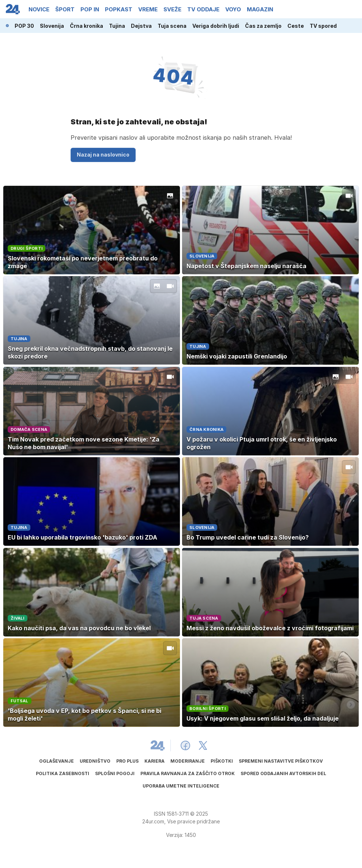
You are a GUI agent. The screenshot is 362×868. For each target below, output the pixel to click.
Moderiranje (188, 761)
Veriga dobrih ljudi (216, 26)
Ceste (296, 26)
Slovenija (52, 26)
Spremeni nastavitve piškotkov (281, 761)
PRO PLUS (127, 761)
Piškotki (222, 761)
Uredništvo (95, 761)
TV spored (323, 26)
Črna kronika (86, 26)
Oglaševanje (56, 761)
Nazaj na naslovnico (103, 155)
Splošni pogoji (115, 773)
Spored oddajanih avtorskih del (283, 773)
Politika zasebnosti (63, 773)
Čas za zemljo (263, 26)
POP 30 (24, 26)
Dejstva (141, 26)
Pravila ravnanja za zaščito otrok (188, 773)
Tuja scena (172, 26)
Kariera (154, 761)
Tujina (117, 26)
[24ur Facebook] (185, 745)
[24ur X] (203, 745)
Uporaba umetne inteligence (181, 786)
